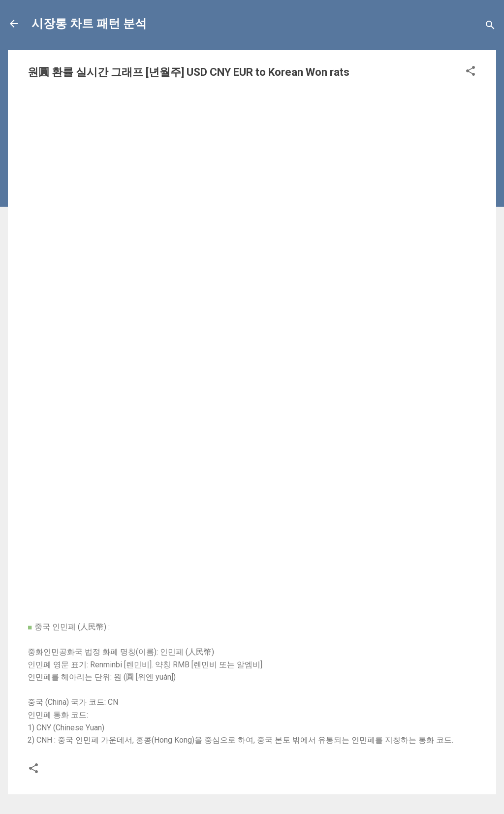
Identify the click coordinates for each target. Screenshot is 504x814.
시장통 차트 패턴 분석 (89, 24)
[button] (471, 73)
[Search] (490, 27)
